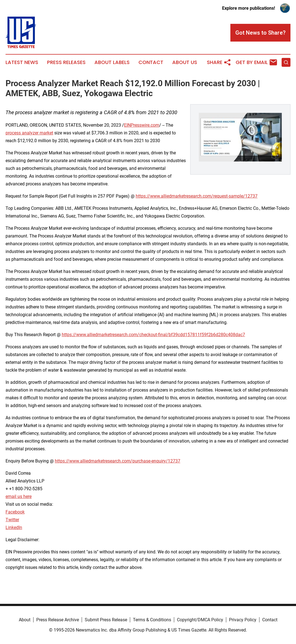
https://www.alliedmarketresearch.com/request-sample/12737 (197, 196)
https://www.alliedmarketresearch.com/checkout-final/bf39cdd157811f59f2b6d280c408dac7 (153, 335)
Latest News (22, 62)
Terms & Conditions (152, 620)
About (25, 620)
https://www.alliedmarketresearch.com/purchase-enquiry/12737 (118, 461)
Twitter (12, 520)
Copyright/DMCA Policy (200, 620)
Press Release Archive (58, 620)
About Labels (112, 62)
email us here (19, 496)
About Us (185, 62)
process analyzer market (29, 133)
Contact (151, 62)
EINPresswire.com (142, 125)
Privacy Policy (243, 620)
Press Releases (66, 62)
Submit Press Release (106, 620)
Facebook (15, 512)
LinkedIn (14, 527)
